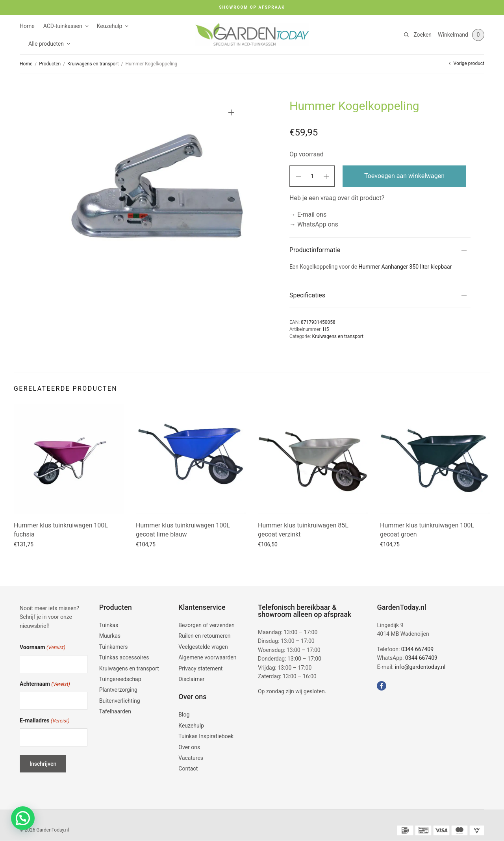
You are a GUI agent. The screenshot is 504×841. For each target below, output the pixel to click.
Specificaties (307, 295)
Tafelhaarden (115, 712)
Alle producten (46, 44)
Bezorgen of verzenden (206, 625)
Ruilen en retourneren (204, 636)
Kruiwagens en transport (93, 64)
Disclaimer (191, 679)
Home (27, 26)
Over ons (189, 747)
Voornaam (43, 648)
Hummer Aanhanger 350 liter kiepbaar (405, 267)
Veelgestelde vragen (203, 647)
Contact (188, 769)
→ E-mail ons (308, 214)
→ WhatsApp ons (314, 224)
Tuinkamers (114, 647)
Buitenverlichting (120, 701)
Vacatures (191, 758)
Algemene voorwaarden (207, 658)
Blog (184, 715)
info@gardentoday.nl (420, 667)
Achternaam (45, 684)
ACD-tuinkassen (63, 26)
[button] (23, 818)
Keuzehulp (110, 26)
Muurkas (110, 636)
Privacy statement (200, 668)
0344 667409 (417, 649)
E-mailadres (45, 721)
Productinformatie (315, 250)
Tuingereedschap (120, 679)
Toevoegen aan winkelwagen (404, 176)
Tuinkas (109, 625)
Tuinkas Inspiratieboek (206, 737)
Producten (50, 64)
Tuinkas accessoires (124, 658)
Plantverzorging (118, 690)
